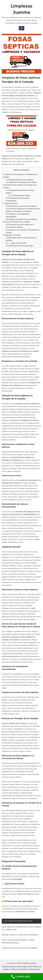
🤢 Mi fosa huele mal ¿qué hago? (20, 246)
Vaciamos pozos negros (19, 195)
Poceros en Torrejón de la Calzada (17, 222)
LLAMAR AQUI (20, 977)
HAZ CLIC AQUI (24, 894)
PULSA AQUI (17, 879)
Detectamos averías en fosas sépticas (21, 206)
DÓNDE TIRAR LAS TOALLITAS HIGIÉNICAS (20, 935)
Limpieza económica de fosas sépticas (21, 219)
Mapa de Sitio (35, 969)
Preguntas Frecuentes (12, 235)
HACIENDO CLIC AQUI (25, 911)
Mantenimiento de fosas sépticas (20, 180)
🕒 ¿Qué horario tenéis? (16, 243)
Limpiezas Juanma (29, 963)
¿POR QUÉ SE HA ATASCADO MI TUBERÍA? (20, 948)
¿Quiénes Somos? (10, 203)
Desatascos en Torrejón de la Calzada (21, 182)
